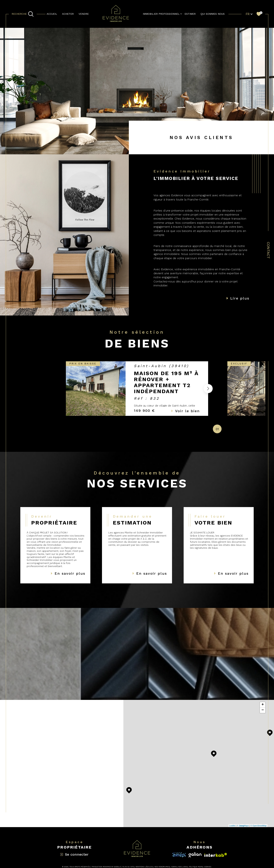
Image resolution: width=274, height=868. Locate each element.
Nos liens (183, 867)
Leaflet (232, 826)
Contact (268, 250)
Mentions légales (144, 867)
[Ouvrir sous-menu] (181, 14)
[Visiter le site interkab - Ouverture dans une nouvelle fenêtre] (179, 855)
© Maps (243, 826)
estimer (190, 14)
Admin (174, 867)
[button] (208, 389)
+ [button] (263, 705)
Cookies (208, 867)
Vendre (84, 14)
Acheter (68, 14)
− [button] (263, 710)
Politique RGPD (196, 867)
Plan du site (128, 867)
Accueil (52, 14)
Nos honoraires (162, 867)
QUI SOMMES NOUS (213, 14)
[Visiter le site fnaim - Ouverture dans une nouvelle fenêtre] (216, 855)
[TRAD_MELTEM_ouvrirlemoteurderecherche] (23, 14)
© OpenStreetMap (258, 826)
